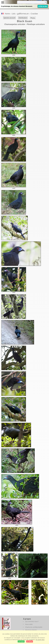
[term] (28, 2)
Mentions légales (31, 630)
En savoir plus (40, 640)
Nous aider (29, 624)
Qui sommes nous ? (32, 621)
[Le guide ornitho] (6, 623)
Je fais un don (43, 6)
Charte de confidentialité (34, 627)
